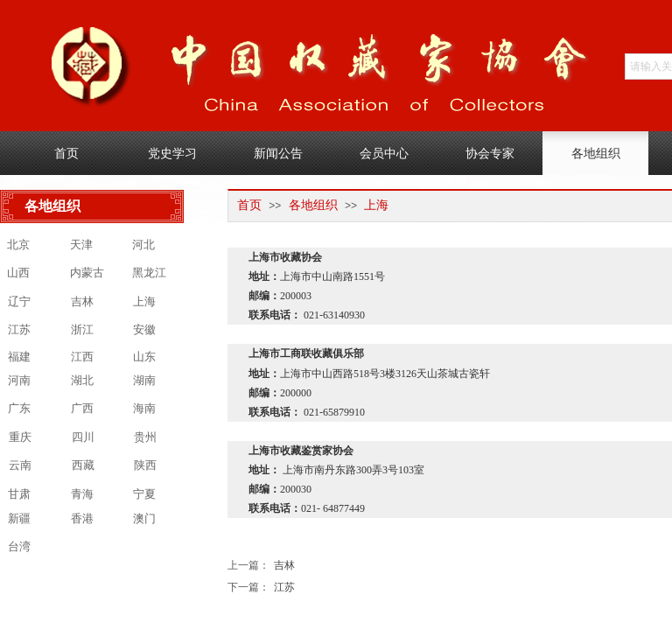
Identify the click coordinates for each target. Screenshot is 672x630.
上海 (376, 205)
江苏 (261, 588)
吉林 (261, 566)
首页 (249, 205)
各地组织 (313, 205)
